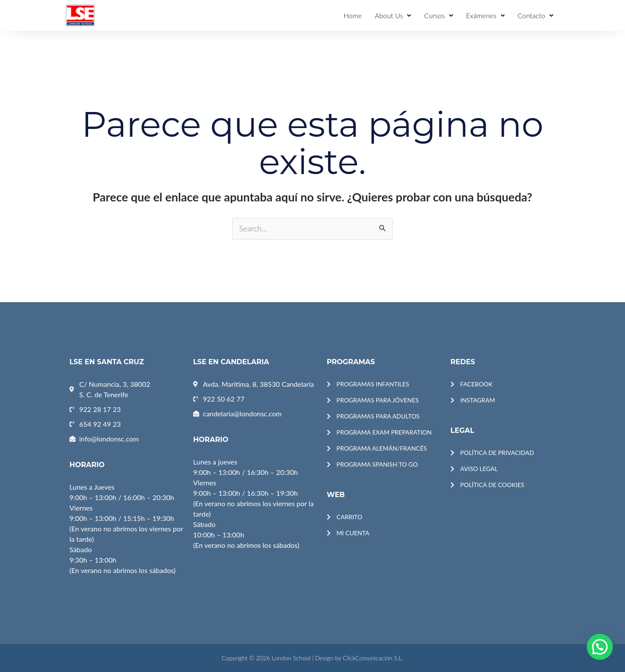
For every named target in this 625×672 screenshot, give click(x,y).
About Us (393, 15)
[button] (600, 647)
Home (352, 15)
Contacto (536, 15)
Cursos (439, 15)
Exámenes (485, 15)
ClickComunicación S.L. (373, 658)
